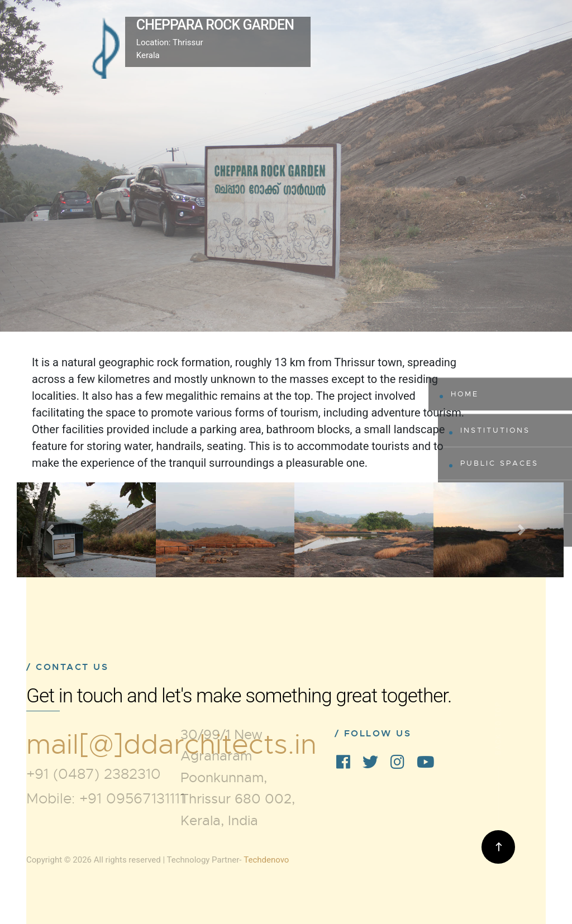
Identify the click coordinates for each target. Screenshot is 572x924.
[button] (50, 530)
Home (465, 394)
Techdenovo (266, 860)
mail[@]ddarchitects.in (171, 745)
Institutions (495, 430)
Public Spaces (499, 463)
